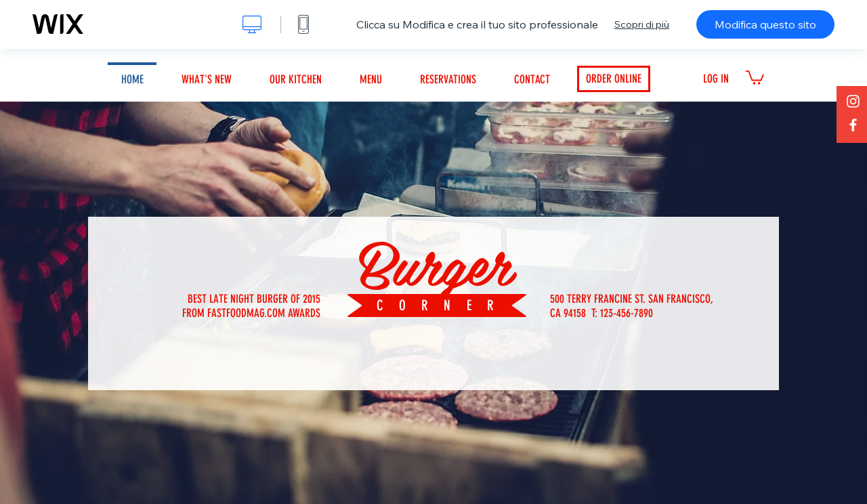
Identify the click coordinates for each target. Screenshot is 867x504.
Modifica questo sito (765, 24)
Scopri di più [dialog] (642, 24)
